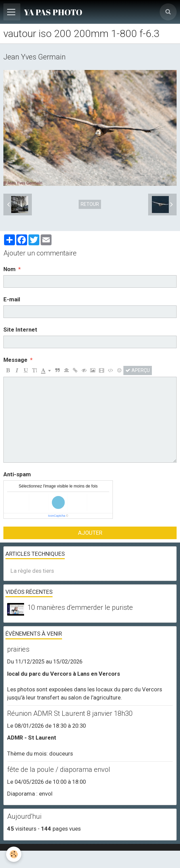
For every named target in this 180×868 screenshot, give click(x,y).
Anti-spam (17, 474)
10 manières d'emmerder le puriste (80, 607)
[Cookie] (14, 854)
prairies (18, 649)
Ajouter (90, 533)
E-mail (12, 299)
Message (15, 360)
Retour (90, 204)
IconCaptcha (57, 516)
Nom (9, 269)
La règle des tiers (32, 571)
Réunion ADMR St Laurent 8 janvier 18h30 (70, 713)
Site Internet (20, 330)
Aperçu (138, 370)
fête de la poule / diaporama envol (59, 769)
